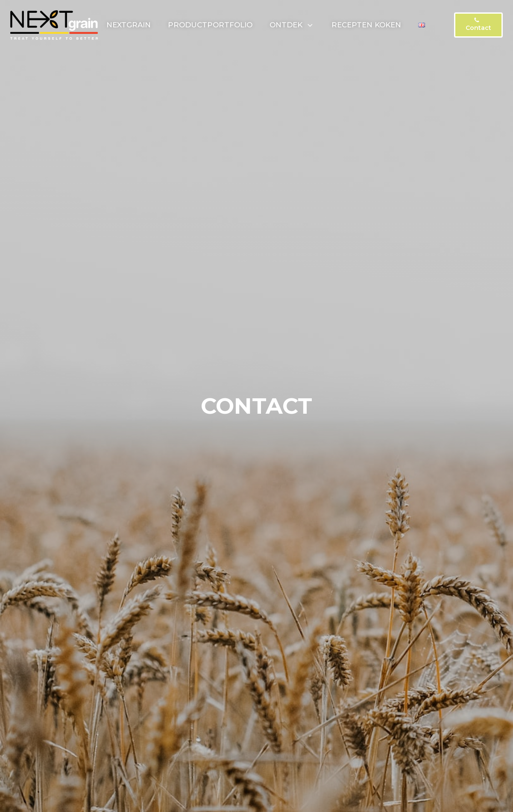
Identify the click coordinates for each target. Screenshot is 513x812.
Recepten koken (366, 25)
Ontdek (292, 25)
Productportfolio (210, 25)
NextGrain (129, 25)
